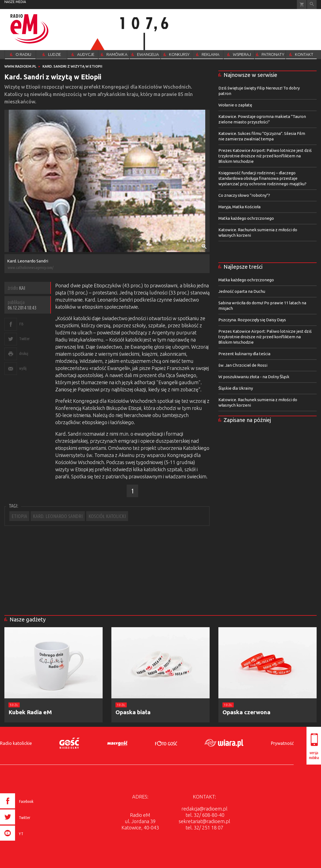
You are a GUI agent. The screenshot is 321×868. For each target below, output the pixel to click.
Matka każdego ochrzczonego (246, 218)
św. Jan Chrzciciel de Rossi (243, 365)
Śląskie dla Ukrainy (236, 388)
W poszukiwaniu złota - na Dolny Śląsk (254, 377)
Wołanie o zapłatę (235, 105)
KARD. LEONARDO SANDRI (58, 516)
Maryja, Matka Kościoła (239, 207)
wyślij (23, 368)
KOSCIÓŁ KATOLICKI (107, 516)
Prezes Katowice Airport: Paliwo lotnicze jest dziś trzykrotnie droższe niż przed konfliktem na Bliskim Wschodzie (265, 156)
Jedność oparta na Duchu (242, 291)
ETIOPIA (19, 516)
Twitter (24, 339)
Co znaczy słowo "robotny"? (244, 195)
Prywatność (282, 743)
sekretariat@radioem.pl (204, 821)
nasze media (15, 2)
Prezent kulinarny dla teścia (244, 354)
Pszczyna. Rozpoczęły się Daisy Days (252, 320)
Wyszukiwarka (312, 5)
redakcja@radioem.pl (204, 809)
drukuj (24, 353)
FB (21, 324)
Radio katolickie (16, 743)
